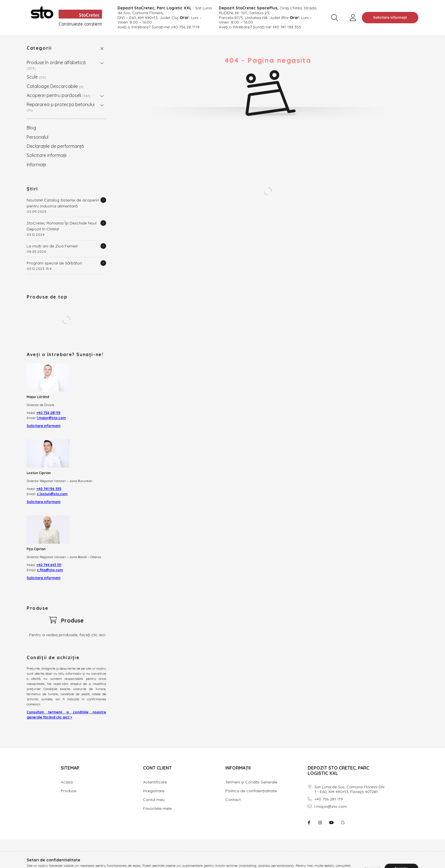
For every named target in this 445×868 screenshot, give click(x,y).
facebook (309, 823)
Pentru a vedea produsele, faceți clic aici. (68, 635)
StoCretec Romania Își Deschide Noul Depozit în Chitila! (62, 226)
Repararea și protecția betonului (61, 107)
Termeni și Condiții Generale (251, 782)
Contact (233, 800)
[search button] (335, 18)
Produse (69, 791)
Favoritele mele (157, 808)
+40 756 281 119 (48, 413)
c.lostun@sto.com (52, 494)
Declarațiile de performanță (55, 146)
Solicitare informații (390, 17)
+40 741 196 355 (287, 27)
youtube (331, 823)
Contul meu (154, 800)
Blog (31, 128)
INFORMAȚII (238, 768)
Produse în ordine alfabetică (56, 65)
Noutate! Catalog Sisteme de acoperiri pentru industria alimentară (63, 203)
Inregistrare (154, 791)
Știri (32, 189)
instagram (320, 823)
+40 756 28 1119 (185, 27)
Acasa (67, 782)
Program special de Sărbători (54, 263)
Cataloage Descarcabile (55, 86)
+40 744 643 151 (49, 565)
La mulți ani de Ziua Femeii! (52, 246)
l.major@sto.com (51, 418)
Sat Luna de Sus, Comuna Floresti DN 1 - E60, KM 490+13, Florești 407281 (349, 789)
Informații (36, 165)
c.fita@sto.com (50, 570)
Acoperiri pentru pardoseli (58, 95)
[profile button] (353, 18)
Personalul (37, 137)
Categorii (39, 48)
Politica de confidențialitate (251, 791)
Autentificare (155, 782)
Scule (36, 77)
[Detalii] (103, 200)
